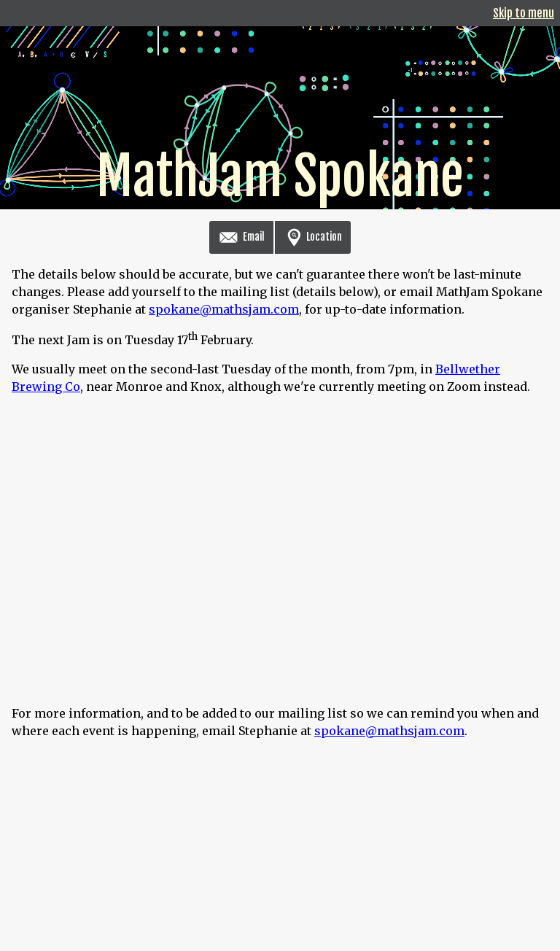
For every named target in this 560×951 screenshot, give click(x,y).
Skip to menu (524, 13)
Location (312, 237)
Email (241, 237)
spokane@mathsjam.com (224, 309)
